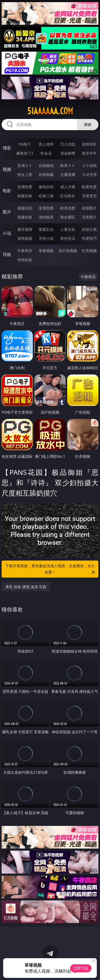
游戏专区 (89, 144)
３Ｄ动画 (89, 165)
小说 (7, 233)
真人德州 (46, 144)
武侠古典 (89, 229)
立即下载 (81, 968)
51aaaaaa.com (50, 111)
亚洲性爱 (25, 187)
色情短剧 (25, 260)
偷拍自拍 (46, 187)
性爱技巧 (89, 238)
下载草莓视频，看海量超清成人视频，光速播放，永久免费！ (51, 569)
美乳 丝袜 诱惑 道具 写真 (26, 587)
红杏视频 (89, 251)
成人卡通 (68, 187)
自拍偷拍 (46, 165)
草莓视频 (46, 251)
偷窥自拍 (25, 208)
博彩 (7, 148)
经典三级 (46, 196)
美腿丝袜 (25, 217)
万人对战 (68, 144)
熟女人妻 (25, 174)
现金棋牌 (68, 153)
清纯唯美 (46, 217)
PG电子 (25, 144)
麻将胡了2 (25, 153)
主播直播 (68, 174)
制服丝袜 (25, 196)
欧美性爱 (89, 187)
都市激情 (25, 229)
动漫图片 (89, 208)
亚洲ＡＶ (25, 165)
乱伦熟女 (68, 196)
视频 (7, 169)
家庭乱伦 (46, 229)
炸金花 (46, 153)
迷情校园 (25, 238)
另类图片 (89, 217)
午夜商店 (25, 251)
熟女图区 (68, 217)
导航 (7, 254)
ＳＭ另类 (89, 174)
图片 (7, 212)
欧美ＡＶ (68, 165)
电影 (7, 191)
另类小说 (46, 238)
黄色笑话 (68, 238)
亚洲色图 (46, 208)
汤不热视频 (68, 251)
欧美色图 (68, 208)
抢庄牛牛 (89, 153)
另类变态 (89, 196)
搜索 (88, 124)
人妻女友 (68, 229)
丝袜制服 (46, 174)
